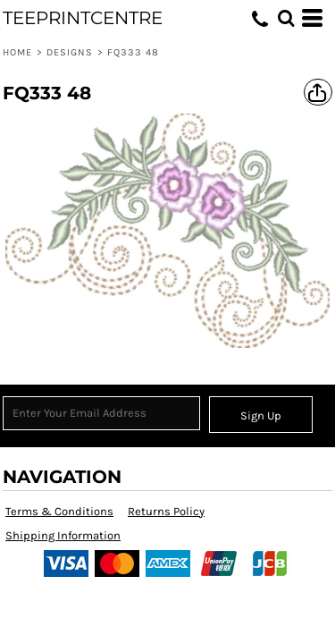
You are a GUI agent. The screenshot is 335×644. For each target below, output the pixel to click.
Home (17, 52)
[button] (286, 18)
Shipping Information (63, 535)
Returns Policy (166, 511)
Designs (70, 52)
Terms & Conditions (59, 511)
